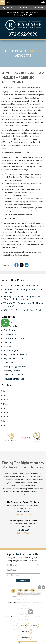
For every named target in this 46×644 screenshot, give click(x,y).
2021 (5, 408)
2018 (5, 421)
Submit (23, 580)
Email (23, 8)
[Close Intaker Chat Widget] (43, 587)
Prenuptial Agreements (15, 367)
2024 (5, 395)
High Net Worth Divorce (32, 88)
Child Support (10, 330)
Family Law (9, 346)
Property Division (12, 371)
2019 (5, 417)
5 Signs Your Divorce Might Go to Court (22, 310)
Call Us (8, 8)
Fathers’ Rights (11, 350)
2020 (5, 412)
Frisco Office (23, 533)
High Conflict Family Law (15, 354)
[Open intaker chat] (20, 643)
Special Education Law (14, 375)
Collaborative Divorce (14, 338)
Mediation (8, 363)
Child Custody (10, 326)
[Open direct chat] (40, 587)
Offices (38, 8)
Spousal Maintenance (14, 379)
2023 (5, 399)
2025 (5, 391)
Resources (16, 626)
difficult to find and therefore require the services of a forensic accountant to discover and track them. (22, 145)
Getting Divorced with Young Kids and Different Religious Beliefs (22, 298)
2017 (5, 425)
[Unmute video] (30, 612)
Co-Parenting (10, 334)
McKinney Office (23, 514)
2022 (5, 404)
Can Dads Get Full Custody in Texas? (21, 285)
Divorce (7, 342)
